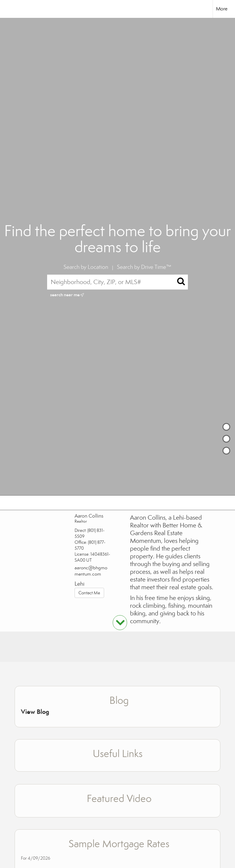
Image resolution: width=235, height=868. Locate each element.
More (222, 9)
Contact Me (89, 593)
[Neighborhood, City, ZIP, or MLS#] (118, 282)
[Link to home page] (8, 9)
